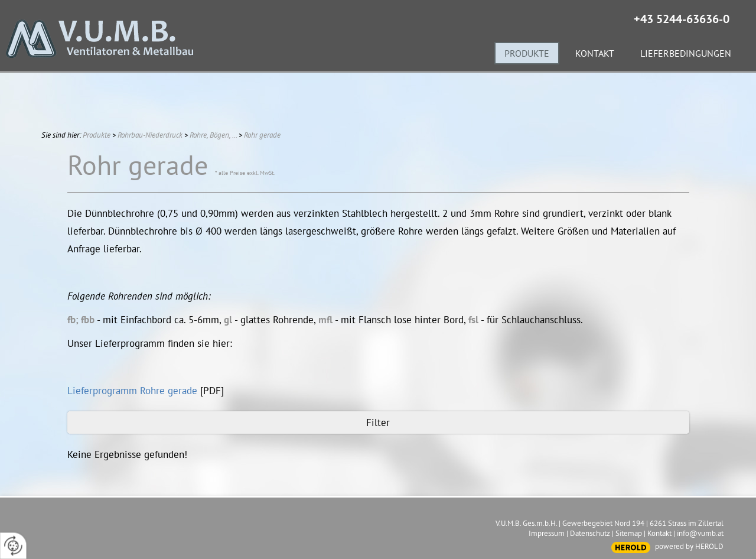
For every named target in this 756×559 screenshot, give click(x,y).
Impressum (547, 533)
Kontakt (659, 533)
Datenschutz (590, 533)
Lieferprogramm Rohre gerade (132, 391)
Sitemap (629, 533)
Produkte (97, 135)
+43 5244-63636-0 (682, 19)
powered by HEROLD (689, 546)
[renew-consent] (13, 546)
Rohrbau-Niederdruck (150, 135)
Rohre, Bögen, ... (213, 135)
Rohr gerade (262, 135)
